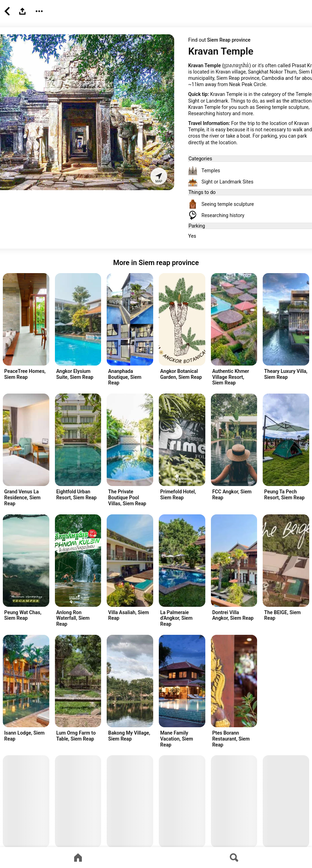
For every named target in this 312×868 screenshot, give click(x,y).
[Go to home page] (78, 857)
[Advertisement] (282, 689)
